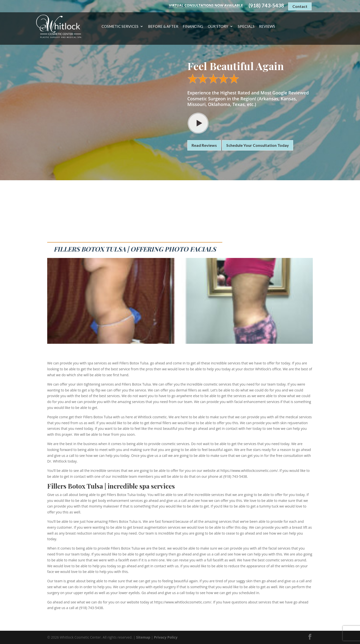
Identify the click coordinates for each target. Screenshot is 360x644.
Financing (193, 27)
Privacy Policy (166, 637)
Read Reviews (204, 145)
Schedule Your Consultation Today (258, 145)
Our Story (218, 27)
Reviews (267, 27)
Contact (300, 6)
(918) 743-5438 (266, 6)
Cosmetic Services (120, 27)
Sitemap (143, 637)
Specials (246, 27)
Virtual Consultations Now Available (206, 5)
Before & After (163, 27)
